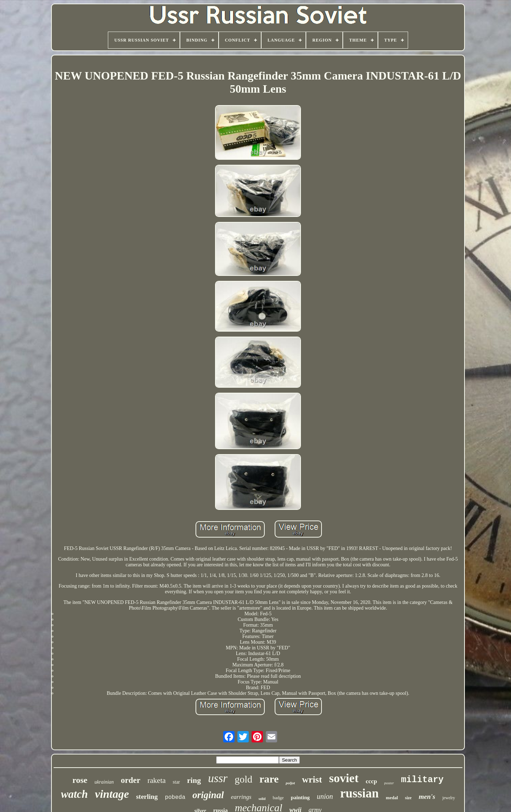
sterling (147, 797)
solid (262, 799)
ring (194, 780)
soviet (344, 778)
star (176, 782)
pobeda (175, 797)
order (131, 780)
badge (278, 798)
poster (389, 783)
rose (80, 780)
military (422, 780)
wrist (312, 780)
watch (75, 794)
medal (392, 798)
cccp (371, 781)
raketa (157, 780)
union (325, 796)
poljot (290, 783)
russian (359, 793)
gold (243, 779)
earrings (241, 797)
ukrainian (104, 782)
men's (427, 797)
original (208, 795)
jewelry (449, 798)
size (408, 798)
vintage (112, 794)
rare (269, 779)
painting (300, 797)
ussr (218, 778)
